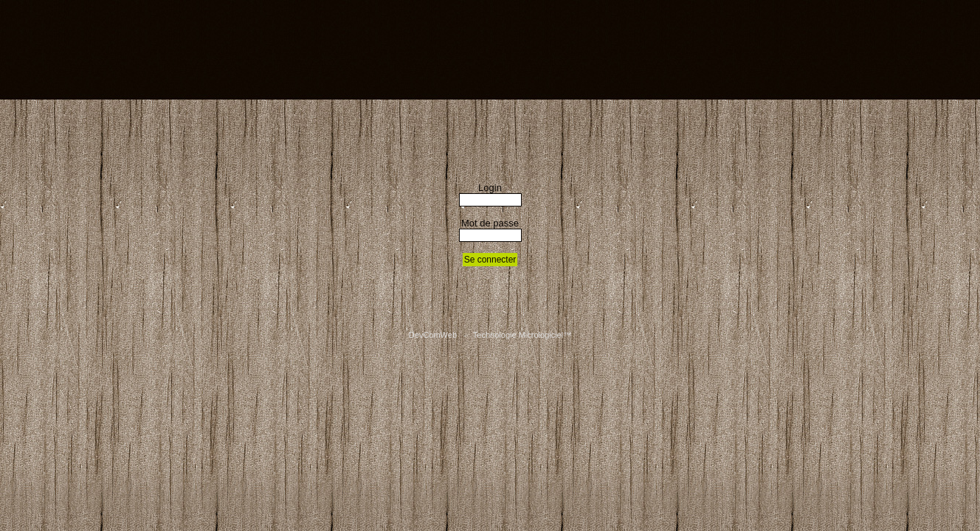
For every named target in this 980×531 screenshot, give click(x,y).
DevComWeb (433, 335)
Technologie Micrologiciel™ (522, 335)
